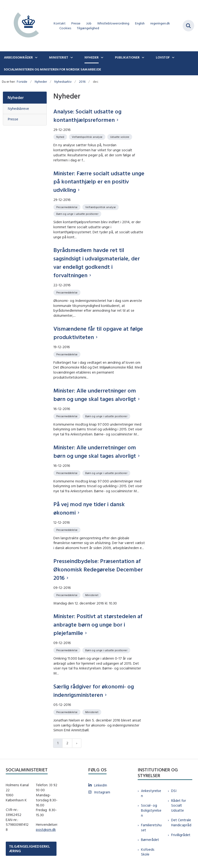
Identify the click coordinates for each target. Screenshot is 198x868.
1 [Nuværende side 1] (58, 743)
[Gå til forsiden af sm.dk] (25, 26)
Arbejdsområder (18, 57)
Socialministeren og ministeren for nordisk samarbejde (52, 69)
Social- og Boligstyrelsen (151, 810)
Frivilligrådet (181, 835)
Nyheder (92, 57)
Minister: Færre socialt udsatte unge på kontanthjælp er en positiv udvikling (99, 182)
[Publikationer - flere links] (142, 57)
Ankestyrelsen (151, 793)
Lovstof (163, 57)
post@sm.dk (46, 830)
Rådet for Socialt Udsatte (179, 806)
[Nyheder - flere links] (102, 57)
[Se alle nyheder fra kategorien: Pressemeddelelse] (67, 207)
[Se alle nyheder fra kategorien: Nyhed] (61, 137)
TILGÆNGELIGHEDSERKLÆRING (30, 849)
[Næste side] (77, 743)
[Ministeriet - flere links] (71, 57)
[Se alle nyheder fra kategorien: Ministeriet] (92, 595)
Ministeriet (59, 57)
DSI (174, 791)
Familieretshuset (151, 827)
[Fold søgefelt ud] (188, 26)
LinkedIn (101, 785)
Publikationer (127, 57)
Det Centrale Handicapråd (181, 822)
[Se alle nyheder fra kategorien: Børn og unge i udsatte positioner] (78, 214)
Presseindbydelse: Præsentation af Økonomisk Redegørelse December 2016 (98, 569)
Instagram (102, 792)
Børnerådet (150, 840)
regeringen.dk (160, 23)
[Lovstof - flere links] (173, 57)
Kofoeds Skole (148, 852)
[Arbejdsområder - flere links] (36, 57)
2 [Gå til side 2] (67, 743)
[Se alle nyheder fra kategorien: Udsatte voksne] (120, 137)
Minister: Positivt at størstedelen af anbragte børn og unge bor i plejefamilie (98, 624)
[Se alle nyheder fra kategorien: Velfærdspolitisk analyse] (88, 137)
